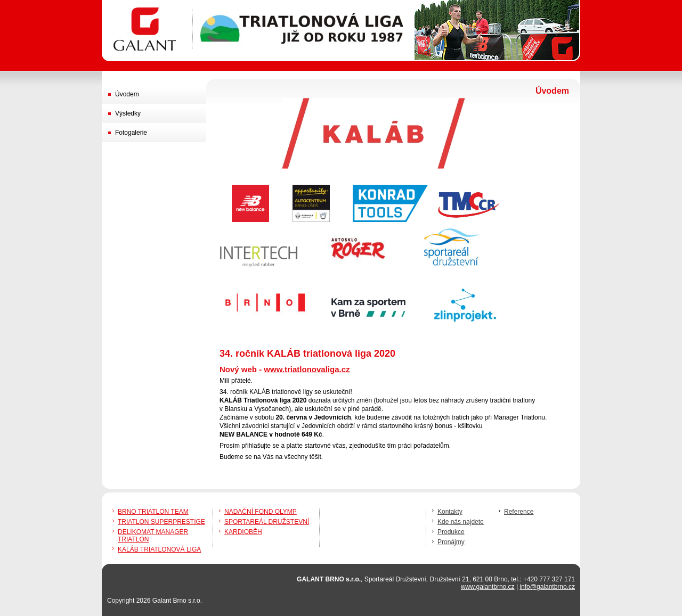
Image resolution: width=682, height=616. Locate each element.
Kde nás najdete (461, 522)
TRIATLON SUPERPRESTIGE (161, 522)
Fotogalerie (131, 133)
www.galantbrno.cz (488, 587)
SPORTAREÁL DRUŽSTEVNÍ (267, 522)
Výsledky (128, 113)
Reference (519, 512)
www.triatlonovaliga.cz (307, 369)
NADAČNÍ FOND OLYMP (261, 512)
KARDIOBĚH (243, 532)
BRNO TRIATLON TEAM (153, 512)
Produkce (451, 532)
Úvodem (127, 94)
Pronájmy (451, 542)
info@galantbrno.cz (547, 587)
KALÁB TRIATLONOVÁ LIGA (159, 549)
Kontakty (450, 512)
